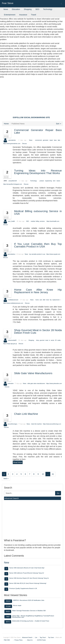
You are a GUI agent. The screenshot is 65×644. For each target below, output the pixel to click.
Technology (48, 9)
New (7, 563)
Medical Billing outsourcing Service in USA (38, 212)
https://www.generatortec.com (12, 144)
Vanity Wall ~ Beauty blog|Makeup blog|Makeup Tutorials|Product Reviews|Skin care (33, 616)
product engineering (46, 181)
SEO (37, 9)
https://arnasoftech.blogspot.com (13, 184)
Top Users (51, 637)
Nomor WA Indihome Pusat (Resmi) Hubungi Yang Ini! (27, 573)
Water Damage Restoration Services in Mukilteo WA (29, 611)
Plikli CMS (7, 640)
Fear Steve (8, 3)
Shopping (28, 9)
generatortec (12, 140)
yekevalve (11, 383)
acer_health (11, 221)
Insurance (23, 15)
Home (6, 124)
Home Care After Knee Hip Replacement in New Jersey (38, 291)
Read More (18, 462)
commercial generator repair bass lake (48, 140)
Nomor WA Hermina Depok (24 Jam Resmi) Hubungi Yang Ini (29, 578)
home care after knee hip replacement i (48, 300)
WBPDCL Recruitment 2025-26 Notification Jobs (29, 600)
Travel (34, 15)
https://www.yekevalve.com (54, 383)
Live (36, 637)
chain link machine (36, 424)
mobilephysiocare (13, 300)
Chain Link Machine (26, 414)
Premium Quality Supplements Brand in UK (23, 588)
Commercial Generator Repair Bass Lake (38, 131)
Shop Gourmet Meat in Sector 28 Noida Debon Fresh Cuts (38, 331)
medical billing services (38, 221)
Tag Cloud (43, 637)
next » (6, 478)
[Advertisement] (32, 97)
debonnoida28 (12, 340)
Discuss (25, 144)
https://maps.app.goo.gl (10, 344)
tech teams (57, 181)
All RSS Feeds (41, 640)
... (48, 474)
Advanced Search (12, 498)
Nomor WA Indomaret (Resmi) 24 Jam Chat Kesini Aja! (27, 568)
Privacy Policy (19, 640)
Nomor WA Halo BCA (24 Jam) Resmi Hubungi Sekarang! (28, 583)
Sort (59, 124)
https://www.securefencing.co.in (52, 424)
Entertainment (10, 15)
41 (53, 474)
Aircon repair (17, 605)
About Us (30, 640)
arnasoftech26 (13, 181)
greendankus (12, 254)
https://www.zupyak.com (53, 254)
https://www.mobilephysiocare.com (13, 303)
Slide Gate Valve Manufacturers (33, 373)
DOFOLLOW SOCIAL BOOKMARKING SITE (31, 117)
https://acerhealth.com (53, 221)
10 (43, 474)
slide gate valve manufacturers (36, 383)
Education (16, 9)
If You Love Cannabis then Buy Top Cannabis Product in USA (38, 245)
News (6, 9)
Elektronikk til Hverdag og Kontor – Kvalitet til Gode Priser (31, 621)
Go (58, 493)
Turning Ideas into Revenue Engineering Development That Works (38, 172)
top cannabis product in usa (37, 254)
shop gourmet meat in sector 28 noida (48, 340)
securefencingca (12, 424)
